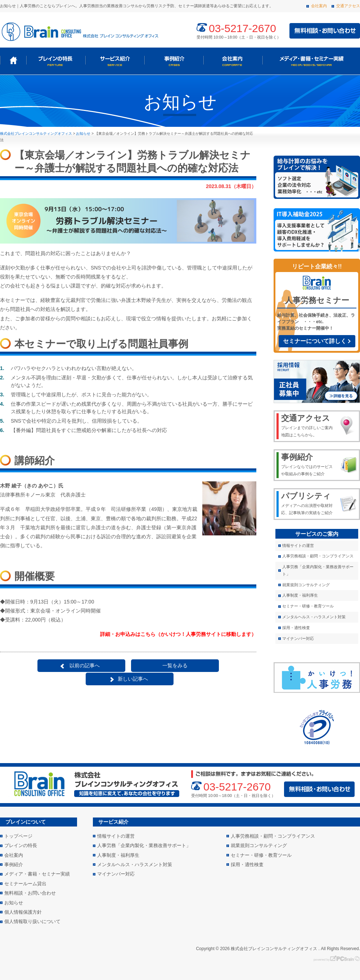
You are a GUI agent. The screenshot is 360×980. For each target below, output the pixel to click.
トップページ (13, 60)
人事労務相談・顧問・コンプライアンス (318, 556)
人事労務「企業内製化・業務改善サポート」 (318, 570)
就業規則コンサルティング (306, 585)
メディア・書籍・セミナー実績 (311, 60)
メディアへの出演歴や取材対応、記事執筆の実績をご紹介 (308, 503)
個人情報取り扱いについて (32, 921)
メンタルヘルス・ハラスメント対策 (314, 617)
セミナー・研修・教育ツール (308, 606)
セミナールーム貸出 (25, 884)
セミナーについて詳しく (315, 341)
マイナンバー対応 (298, 638)
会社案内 (319, 6)
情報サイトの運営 (298, 545)
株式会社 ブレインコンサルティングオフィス (79, 31)
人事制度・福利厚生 (300, 595)
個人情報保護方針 (23, 912)
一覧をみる (130, 665)
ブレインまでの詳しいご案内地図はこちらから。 (308, 425)
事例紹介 (174, 60)
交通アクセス (348, 6)
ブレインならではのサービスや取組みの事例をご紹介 (308, 464)
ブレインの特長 (56, 60)
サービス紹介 (115, 60)
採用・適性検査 (296, 628)
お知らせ (14, 903)
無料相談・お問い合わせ (30, 893)
